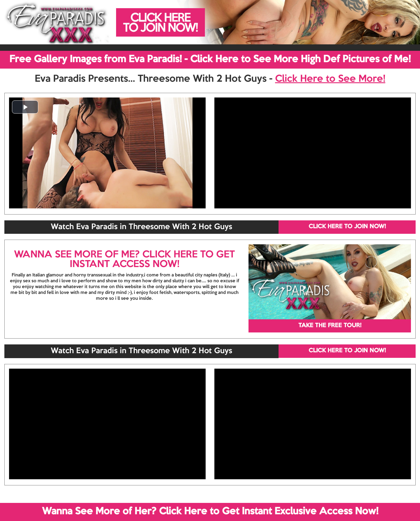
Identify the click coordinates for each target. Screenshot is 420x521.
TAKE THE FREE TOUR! (330, 326)
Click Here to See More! (330, 79)
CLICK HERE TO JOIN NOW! (347, 227)
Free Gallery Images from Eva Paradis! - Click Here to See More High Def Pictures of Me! (210, 60)
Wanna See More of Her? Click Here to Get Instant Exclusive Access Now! (210, 512)
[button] (25, 107)
